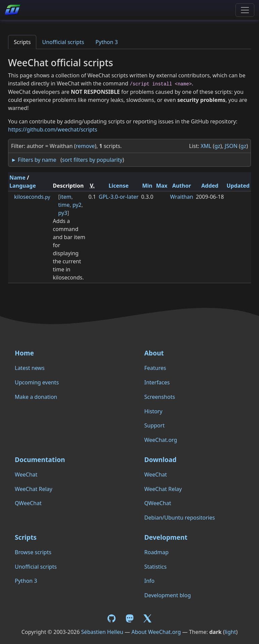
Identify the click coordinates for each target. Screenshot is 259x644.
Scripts (22, 42)
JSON (231, 146)
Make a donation (36, 397)
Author (182, 186)
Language (23, 186)
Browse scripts (33, 552)
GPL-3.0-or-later (119, 197)
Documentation (40, 460)
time (64, 205)
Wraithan (182, 197)
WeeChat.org (161, 440)
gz (217, 146)
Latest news (30, 368)
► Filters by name (34, 160)
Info (150, 581)
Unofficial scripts (63, 42)
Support (155, 425)
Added (210, 186)
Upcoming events (37, 382)
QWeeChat (28, 503)
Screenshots (160, 397)
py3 (63, 213)
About (154, 353)
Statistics (156, 567)
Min (147, 186)
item (66, 197)
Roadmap (157, 552)
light (230, 632)
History (154, 411)
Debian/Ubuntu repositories (180, 518)
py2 (77, 205)
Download (161, 460)
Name (17, 178)
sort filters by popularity (92, 160)
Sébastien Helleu (102, 632)
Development (166, 537)
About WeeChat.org (156, 632)
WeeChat (26, 475)
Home (24, 353)
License (119, 186)
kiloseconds (32, 197)
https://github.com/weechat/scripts (53, 129)
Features (155, 368)
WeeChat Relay (34, 489)
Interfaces (157, 382)
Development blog (168, 595)
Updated (238, 186)
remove (85, 146)
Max (162, 186)
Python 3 (106, 42)
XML (206, 146)
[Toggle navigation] (245, 10)
